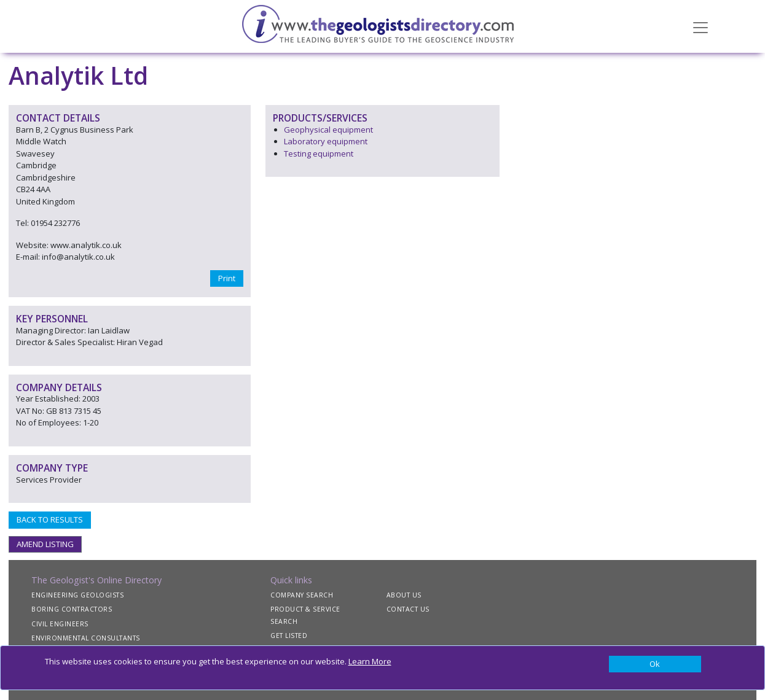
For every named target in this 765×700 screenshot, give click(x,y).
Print (227, 278)
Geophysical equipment (328, 130)
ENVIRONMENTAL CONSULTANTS (86, 638)
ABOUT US (404, 595)
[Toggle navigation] (700, 26)
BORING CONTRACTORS (72, 609)
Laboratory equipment (326, 141)
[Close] (655, 664)
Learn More (370, 661)
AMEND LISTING (45, 544)
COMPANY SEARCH (302, 595)
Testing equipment (319, 154)
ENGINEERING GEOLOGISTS (77, 595)
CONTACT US (408, 609)
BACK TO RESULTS (50, 519)
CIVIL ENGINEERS (60, 624)
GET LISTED (289, 636)
